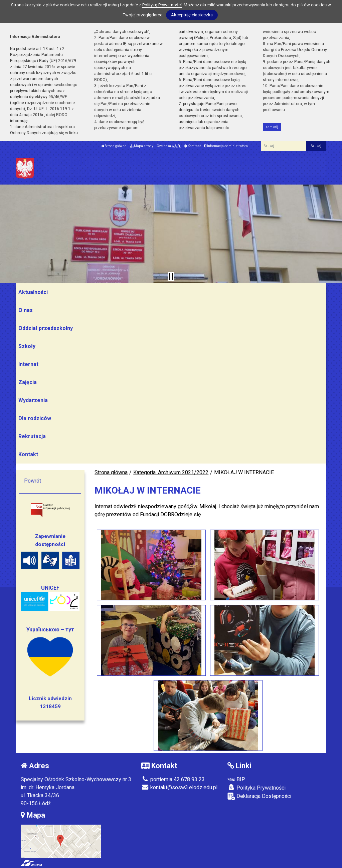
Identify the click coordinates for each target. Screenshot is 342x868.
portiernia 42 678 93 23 (173, 779)
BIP (236, 779)
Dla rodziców (35, 418)
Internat (28, 364)
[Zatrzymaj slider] (171, 277)
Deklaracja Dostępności (259, 796)
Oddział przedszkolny (46, 328)
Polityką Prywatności (162, 5)
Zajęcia (28, 382)
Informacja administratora (226, 146)
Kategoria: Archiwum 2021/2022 (171, 472)
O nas (26, 310)
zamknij (272, 127)
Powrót (33, 481)
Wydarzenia (33, 400)
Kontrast (192, 146)
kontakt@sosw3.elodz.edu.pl (179, 787)
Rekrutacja (32, 436)
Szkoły (27, 346)
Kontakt (28, 454)
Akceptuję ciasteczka (192, 15)
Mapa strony (142, 146)
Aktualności (33, 292)
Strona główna (114, 146)
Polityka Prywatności (256, 788)
